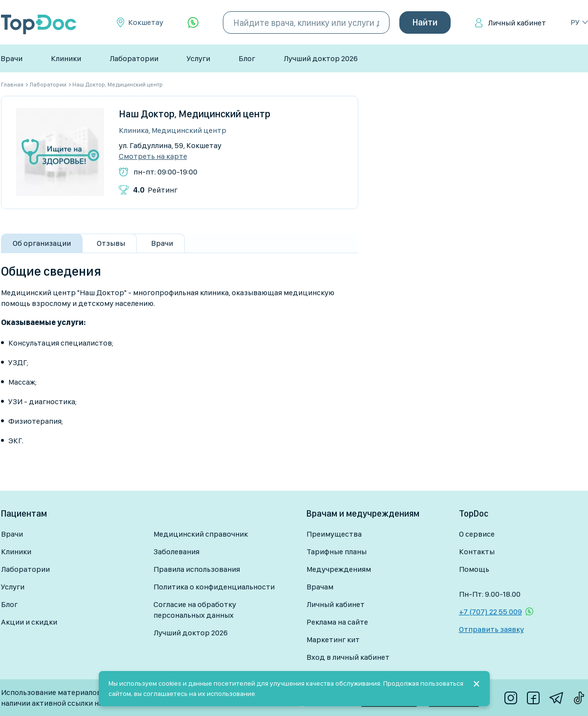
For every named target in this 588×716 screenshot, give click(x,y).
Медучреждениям (339, 569)
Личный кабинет (517, 23)
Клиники (66, 58)
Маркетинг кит (333, 640)
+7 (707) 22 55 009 (490, 612)
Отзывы (111, 243)
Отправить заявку (491, 629)
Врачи (11, 58)
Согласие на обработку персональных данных (195, 610)
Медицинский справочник (201, 534)
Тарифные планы (337, 552)
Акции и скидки (29, 622)
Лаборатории (134, 58)
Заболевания (176, 552)
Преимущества (334, 534)
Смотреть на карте (153, 156)
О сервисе (477, 534)
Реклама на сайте (337, 622)
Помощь (474, 569)
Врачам (320, 587)
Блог (247, 58)
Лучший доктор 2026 (321, 58)
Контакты (477, 552)
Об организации (42, 243)
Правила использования (197, 569)
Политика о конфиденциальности (214, 587)
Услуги (198, 58)
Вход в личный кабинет (348, 657)
